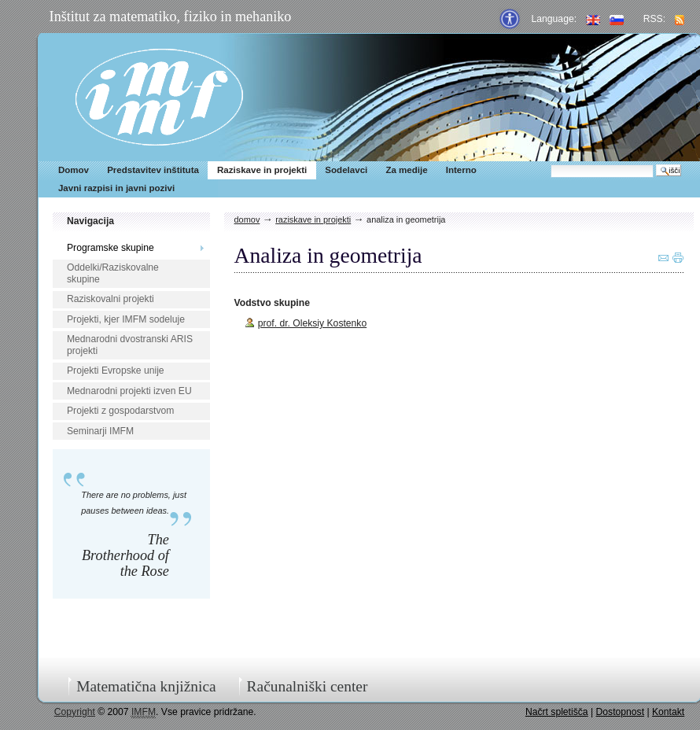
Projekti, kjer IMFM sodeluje (126, 319)
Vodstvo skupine (272, 303)
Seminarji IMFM (100, 431)
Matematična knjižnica (146, 686)
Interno (461, 170)
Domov (74, 170)
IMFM (159, 97)
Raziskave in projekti (262, 170)
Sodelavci (346, 170)
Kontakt (668, 712)
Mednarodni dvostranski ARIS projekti (130, 345)
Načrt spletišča (557, 712)
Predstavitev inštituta (153, 170)
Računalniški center (308, 686)
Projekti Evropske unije (116, 371)
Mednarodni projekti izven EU (129, 391)
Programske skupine (111, 248)
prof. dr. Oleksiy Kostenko (313, 323)
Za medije (406, 170)
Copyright (75, 712)
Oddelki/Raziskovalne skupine (113, 273)
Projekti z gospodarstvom (120, 411)
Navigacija (90, 221)
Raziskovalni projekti (111, 299)
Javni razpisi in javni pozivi (116, 188)
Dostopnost (621, 712)
